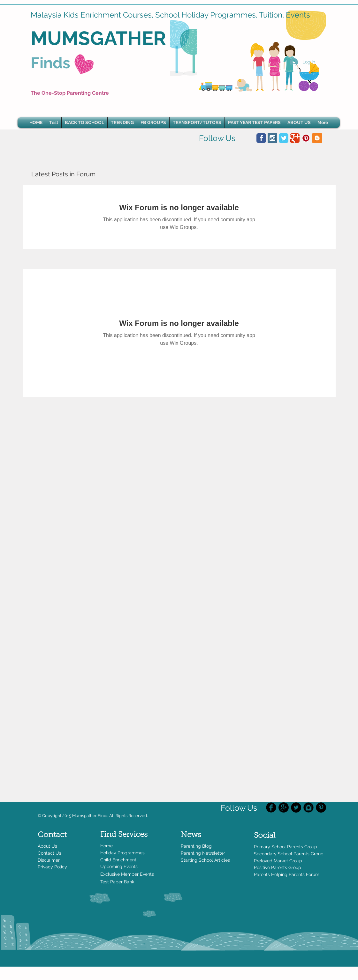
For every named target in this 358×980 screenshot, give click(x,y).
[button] (122, 123)
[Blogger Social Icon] (317, 138)
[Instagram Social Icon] (272, 138)
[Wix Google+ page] (295, 138)
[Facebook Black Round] (271, 807)
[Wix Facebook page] (261, 138)
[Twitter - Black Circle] (296, 807)
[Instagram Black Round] (308, 807)
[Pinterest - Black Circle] (321, 807)
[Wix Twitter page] (284, 138)
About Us (47, 846)
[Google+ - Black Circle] (284, 807)
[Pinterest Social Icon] (306, 138)
